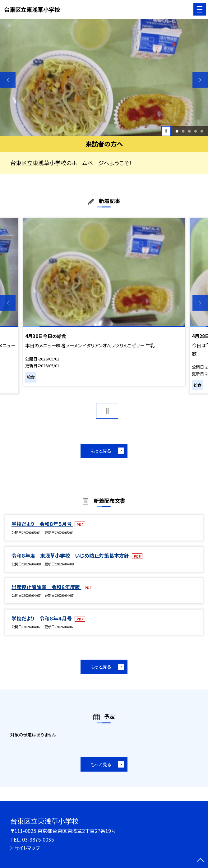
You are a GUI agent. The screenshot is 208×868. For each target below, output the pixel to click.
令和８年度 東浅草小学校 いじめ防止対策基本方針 (71, 555)
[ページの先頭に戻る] (200, 861)
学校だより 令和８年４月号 (42, 618)
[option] (104, 77)
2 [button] (183, 131)
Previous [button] (8, 80)
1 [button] (177, 131)
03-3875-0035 (38, 839)
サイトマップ (27, 848)
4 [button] (195, 131)
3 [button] (189, 131)
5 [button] (202, 131)
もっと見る (101, 451)
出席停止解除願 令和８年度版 (46, 587)
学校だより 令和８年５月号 (42, 524)
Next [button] (200, 80)
